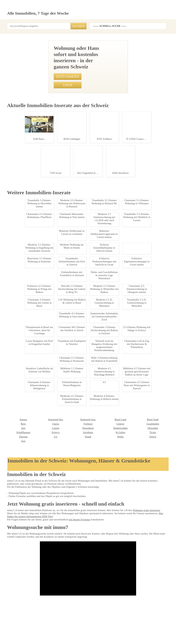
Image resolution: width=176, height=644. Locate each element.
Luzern (10, 549)
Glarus (10, 545)
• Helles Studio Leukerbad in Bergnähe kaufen (72, 298)
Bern (139, 541)
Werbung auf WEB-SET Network (62, 637)
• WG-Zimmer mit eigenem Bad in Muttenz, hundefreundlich (78, 316)
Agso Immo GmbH (81, 589)
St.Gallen (76, 554)
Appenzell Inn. (14, 541)
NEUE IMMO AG (80, 580)
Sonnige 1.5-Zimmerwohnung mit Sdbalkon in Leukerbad (26, 137)
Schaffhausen (144, 549)
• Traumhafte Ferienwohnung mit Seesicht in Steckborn (76, 370)
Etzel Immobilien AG (146, 585)
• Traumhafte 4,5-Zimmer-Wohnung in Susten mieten (75, 304)
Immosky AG (13, 593)
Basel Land (77, 541)
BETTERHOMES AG (49, 580)
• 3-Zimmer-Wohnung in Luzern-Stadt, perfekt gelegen (76, 334)
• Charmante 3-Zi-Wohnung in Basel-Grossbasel (73, 274)
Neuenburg (45, 549)
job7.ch (109, 630)
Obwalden (109, 549)
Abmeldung (83, 630)
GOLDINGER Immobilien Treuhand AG (51, 608)
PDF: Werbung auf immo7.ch (89, 637)
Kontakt (48, 630)
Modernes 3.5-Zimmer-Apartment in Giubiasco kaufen (26, 497)
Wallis (75, 558)
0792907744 (93, 193)
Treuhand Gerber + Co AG (117, 593)
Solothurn (44, 554)
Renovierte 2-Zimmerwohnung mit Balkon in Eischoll (26, 293)
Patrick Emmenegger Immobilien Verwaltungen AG (88, 599)
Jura (139, 545)
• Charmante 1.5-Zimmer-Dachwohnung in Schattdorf (76, 358)
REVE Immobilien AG (147, 589)
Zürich (107, 558)
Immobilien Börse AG (17, 580)
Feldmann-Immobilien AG (116, 602)
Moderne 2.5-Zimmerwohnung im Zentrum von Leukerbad (26, 252)
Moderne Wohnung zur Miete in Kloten (26, 414)
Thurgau (141, 554)
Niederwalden (79, 549)
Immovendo (78, 585)
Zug (139, 558)
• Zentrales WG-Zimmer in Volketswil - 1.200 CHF (73, 322)
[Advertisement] (88, 64)
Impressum (13, 630)
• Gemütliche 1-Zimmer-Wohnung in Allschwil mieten (75, 364)
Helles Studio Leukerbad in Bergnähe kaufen (26, 175)
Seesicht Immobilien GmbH (20, 585)
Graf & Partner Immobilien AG (151, 580)
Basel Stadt (110, 541)
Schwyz (11, 554)
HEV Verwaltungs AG (114, 585)
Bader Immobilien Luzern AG (21, 589)
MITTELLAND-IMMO (147, 593)
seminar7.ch (138, 630)
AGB (25, 630)
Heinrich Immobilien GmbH (53, 585)
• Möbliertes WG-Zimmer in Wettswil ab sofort (72, 376)
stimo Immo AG (15, 606)
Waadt (43, 558)
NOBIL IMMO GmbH (49, 589)
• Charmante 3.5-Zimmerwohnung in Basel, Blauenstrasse (78, 382)
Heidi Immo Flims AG (147, 598)
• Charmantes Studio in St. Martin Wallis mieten (72, 310)
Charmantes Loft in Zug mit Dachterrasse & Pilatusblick (26, 458)
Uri (9, 558)
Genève (76, 545)
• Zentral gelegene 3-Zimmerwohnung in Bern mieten (75, 292)
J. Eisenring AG (112, 589)
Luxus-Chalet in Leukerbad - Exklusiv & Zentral (26, 213)
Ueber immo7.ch (64, 630)
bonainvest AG (79, 593)
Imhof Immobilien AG (147, 602)
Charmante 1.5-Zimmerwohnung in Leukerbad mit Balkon (26, 370)
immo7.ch (122, 630)
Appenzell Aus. (47, 541)
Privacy (35, 630)
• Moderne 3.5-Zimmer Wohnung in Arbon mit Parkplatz (76, 340)
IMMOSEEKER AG (113, 580)
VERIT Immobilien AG (115, 598)
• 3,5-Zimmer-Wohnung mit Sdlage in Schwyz (71, 352)
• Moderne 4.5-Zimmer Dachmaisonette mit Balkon (74, 388)
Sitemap (97, 630)
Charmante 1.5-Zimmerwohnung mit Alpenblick (26, 332)
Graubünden (110, 545)
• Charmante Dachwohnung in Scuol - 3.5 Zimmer (73, 286)
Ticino (107, 554)
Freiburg (43, 545)
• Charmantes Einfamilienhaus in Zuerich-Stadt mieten (76, 280)
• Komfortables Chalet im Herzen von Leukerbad (73, 328)
